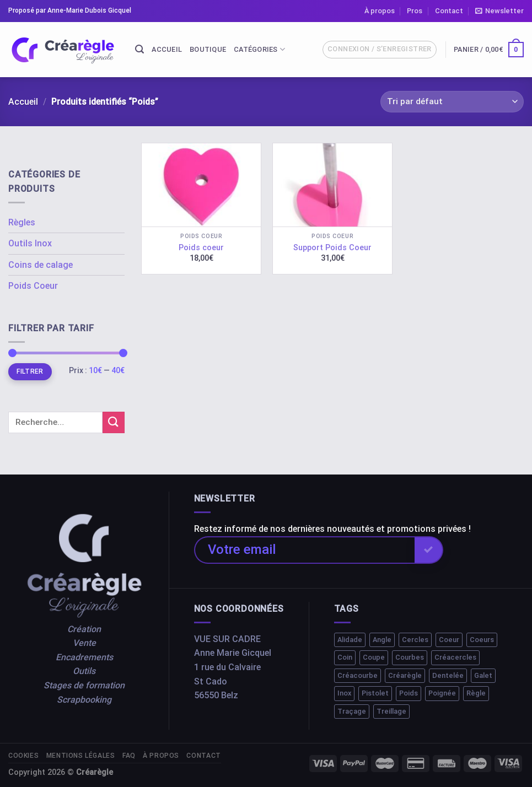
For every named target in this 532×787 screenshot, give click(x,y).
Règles (22, 222)
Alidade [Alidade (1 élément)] (350, 640)
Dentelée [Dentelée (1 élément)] (448, 675)
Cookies (23, 756)
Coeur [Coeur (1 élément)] (449, 640)
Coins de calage (41, 265)
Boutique (208, 49)
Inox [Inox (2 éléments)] (344, 693)
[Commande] (452, 102)
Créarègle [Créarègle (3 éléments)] (405, 675)
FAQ (129, 756)
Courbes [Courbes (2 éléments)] (410, 657)
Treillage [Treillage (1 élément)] (391, 711)
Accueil (167, 49)
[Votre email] (304, 550)
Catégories (259, 49)
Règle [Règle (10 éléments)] (476, 693)
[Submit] (114, 422)
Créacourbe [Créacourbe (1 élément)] (358, 675)
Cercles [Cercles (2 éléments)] (415, 640)
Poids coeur (201, 248)
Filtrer (30, 371)
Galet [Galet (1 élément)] (483, 675)
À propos (380, 11)
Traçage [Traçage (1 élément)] (352, 711)
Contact (449, 11)
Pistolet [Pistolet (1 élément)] (375, 693)
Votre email (242, 549)
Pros (415, 11)
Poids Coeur (33, 286)
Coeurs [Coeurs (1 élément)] (482, 640)
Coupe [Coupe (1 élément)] (374, 657)
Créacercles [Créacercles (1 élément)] (455, 657)
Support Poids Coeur (332, 248)
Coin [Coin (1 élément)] (345, 657)
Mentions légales (81, 756)
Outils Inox (30, 243)
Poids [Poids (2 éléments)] (409, 693)
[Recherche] (139, 49)
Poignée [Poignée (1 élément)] (442, 693)
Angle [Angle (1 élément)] (382, 640)
